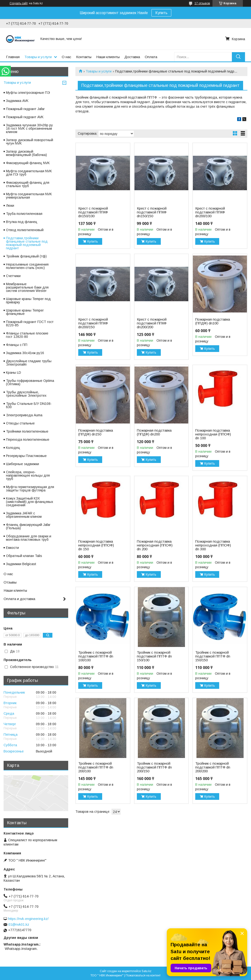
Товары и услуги (38, 57)
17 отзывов (202, 3)
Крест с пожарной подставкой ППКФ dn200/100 (210, 212)
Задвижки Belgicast (21, 564)
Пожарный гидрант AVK (25, 117)
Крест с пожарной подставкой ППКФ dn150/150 (152, 212)
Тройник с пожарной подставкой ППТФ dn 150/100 (154, 656)
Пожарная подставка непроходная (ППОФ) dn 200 (155, 545)
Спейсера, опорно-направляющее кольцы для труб (28, 475)
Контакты (84, 57)
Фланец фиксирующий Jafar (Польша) (28, 526)
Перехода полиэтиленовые (28, 440)
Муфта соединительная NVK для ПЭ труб (29, 173)
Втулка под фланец (22, 222)
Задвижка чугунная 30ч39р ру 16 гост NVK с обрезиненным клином (29, 128)
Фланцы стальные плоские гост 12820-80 (27, 335)
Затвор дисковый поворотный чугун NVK (30, 142)
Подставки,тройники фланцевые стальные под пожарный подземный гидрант (27, 243)
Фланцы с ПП (17, 345)
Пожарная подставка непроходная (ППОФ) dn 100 (213, 434)
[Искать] (238, 57)
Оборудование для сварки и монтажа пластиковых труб (29, 538)
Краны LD (14, 373)
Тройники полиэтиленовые (27, 431)
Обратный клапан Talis (24, 556)
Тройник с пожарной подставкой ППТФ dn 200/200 (213, 767)
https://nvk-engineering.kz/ (28, 919)
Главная (13, 57)
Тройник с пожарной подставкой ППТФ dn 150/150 (213, 656)
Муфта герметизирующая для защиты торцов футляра (30, 489)
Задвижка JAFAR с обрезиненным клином (24, 515)
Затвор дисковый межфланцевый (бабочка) (26, 153)
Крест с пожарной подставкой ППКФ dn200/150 (93, 323)
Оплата (151, 57)
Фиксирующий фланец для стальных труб (28, 184)
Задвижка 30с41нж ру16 (25, 353)
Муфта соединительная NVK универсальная (29, 196)
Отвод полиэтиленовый (25, 230)
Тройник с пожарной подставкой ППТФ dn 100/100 (96, 656)
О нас (67, 57)
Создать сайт (19, 3)
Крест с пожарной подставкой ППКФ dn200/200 (152, 323)
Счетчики (13, 276)
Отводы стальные (20, 423)
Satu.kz (147, 971)
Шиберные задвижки (22, 464)
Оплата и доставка (19, 599)
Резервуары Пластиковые (26, 456)
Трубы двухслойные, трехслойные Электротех (26, 394)
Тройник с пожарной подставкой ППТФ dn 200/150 (154, 767)
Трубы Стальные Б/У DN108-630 (29, 405)
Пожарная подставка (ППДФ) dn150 (96, 432)
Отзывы (10, 582)
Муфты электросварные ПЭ (28, 93)
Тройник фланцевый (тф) (26, 256)
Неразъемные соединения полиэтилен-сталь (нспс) (27, 266)
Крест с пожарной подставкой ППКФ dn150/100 (93, 212)
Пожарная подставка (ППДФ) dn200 (154, 432)
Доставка (132, 57)
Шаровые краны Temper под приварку (28, 301)
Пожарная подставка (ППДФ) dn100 (213, 321)
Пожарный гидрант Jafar (25, 109)
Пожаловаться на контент (143, 975)
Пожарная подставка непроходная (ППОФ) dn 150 (96, 545)
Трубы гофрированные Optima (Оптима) (30, 382)
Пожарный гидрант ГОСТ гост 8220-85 (30, 323)
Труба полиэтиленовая (24, 214)
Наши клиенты (108, 57)
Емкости (12, 548)
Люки (10, 206)
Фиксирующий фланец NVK (28, 163)
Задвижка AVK (17, 101)
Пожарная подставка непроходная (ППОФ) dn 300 (213, 545)
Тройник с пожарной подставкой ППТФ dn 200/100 (96, 767)
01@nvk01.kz (19, 924)
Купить (161, 13)
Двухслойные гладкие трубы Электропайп (29, 363)
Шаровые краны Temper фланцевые (25, 312)
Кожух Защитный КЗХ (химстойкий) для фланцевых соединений (30, 502)
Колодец (13, 448)
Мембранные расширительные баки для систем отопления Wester (27, 287)
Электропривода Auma (24, 415)
